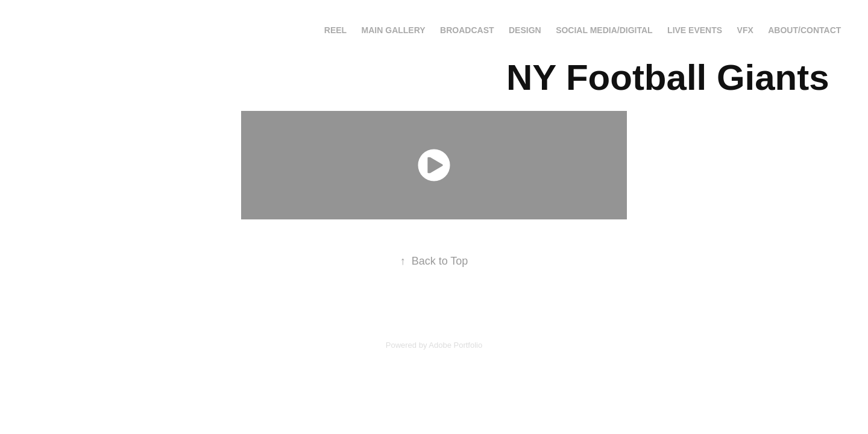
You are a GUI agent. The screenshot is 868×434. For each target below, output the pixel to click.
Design (525, 30)
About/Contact (804, 30)
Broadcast (467, 30)
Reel (335, 30)
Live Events (695, 30)
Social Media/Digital (604, 30)
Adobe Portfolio (455, 345)
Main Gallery (394, 30)
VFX (745, 30)
